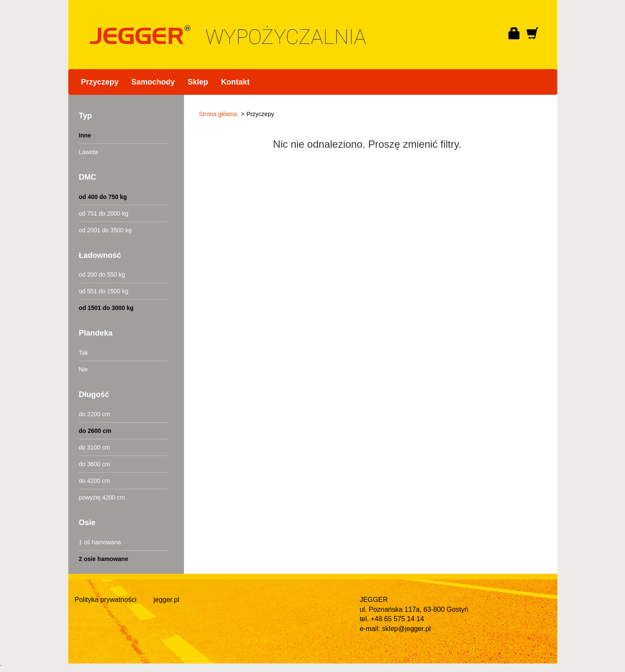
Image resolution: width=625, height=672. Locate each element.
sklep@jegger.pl (406, 629)
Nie (83, 369)
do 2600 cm (95, 431)
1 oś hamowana (100, 542)
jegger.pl (166, 600)
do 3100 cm (95, 447)
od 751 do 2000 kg (104, 213)
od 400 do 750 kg (103, 197)
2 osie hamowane (104, 559)
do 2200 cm (95, 414)
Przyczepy (100, 82)
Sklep (198, 82)
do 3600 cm (95, 464)
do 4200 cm (95, 481)
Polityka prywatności (106, 600)
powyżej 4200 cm (102, 497)
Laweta (89, 152)
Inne (85, 135)
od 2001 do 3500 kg (105, 230)
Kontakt (235, 82)
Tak (84, 353)
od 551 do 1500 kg (104, 291)
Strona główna (218, 114)
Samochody (153, 82)
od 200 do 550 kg (102, 275)
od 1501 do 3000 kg (106, 308)
